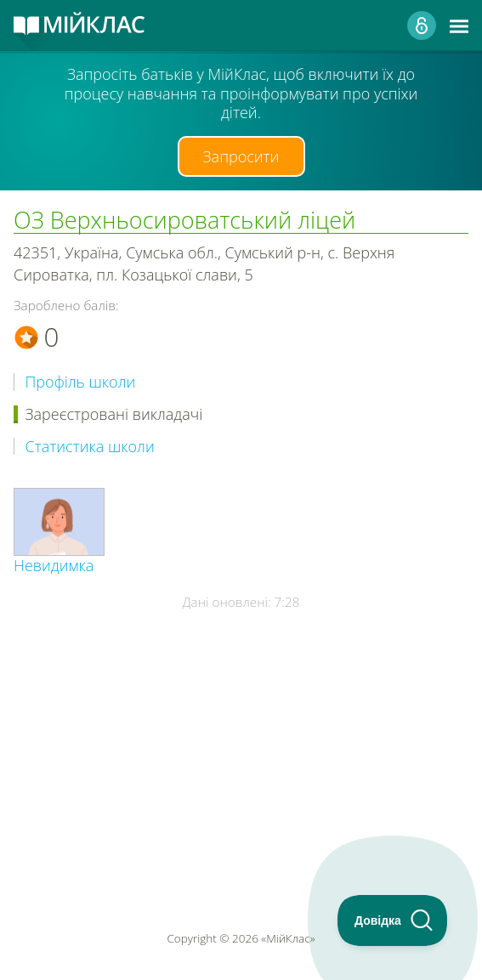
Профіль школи (81, 382)
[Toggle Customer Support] (393, 921)
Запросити (241, 156)
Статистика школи (90, 447)
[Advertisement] (241, 721)
